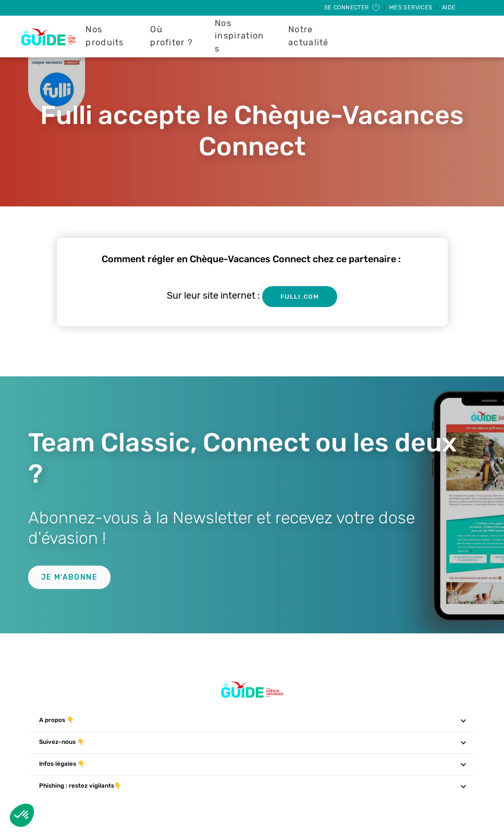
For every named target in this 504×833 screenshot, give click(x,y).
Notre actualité (309, 36)
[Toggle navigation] (464, 720)
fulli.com (300, 297)
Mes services (412, 8)
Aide (449, 8)
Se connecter (353, 8)
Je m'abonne (69, 577)
